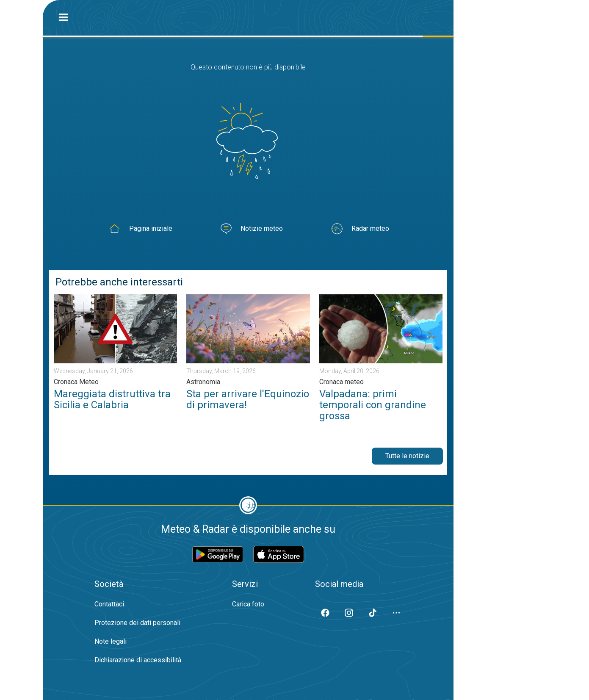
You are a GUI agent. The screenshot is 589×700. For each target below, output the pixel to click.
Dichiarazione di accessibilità (138, 660)
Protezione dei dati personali (137, 623)
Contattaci (109, 604)
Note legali (111, 641)
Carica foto (248, 604)
